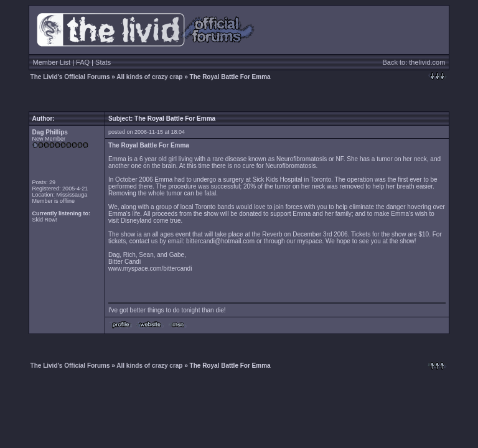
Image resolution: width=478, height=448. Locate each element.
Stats (103, 62)
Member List (52, 62)
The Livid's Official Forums (70, 77)
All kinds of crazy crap (149, 77)
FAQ (83, 62)
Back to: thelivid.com (414, 62)
